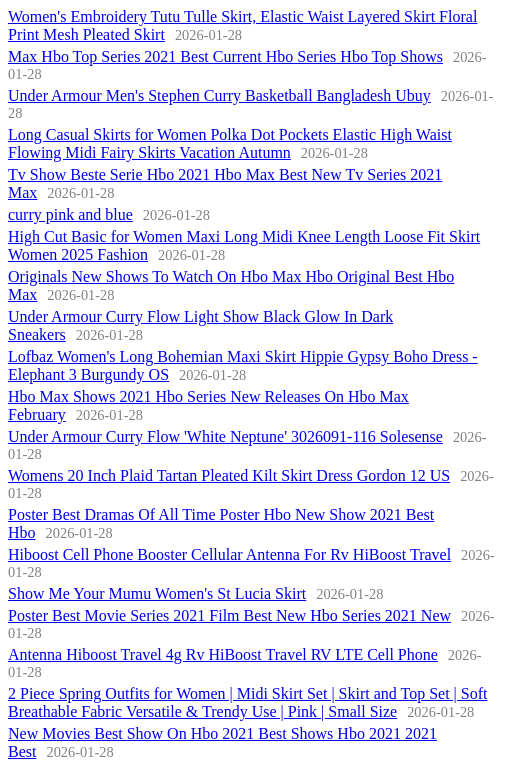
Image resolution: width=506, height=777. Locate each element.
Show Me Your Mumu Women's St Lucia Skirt (157, 593)
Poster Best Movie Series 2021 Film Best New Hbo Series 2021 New (229, 615)
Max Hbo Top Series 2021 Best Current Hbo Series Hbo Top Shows (225, 56)
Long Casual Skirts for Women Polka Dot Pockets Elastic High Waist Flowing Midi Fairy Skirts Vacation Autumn (230, 143)
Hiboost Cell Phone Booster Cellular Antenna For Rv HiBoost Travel (229, 554)
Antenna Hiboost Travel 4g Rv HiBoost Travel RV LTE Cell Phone (223, 654)
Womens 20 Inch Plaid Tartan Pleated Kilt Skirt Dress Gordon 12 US (229, 475)
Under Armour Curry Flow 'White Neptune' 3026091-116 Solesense (225, 436)
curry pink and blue (70, 214)
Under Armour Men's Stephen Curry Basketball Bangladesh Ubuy (219, 95)
